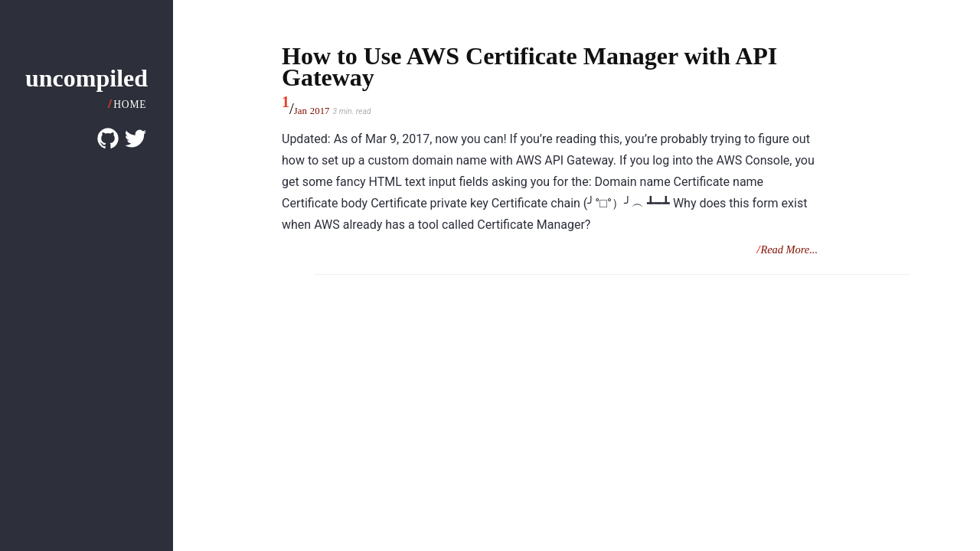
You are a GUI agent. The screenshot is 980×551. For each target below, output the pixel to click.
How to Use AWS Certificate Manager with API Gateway (529, 67)
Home (130, 104)
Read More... (789, 249)
